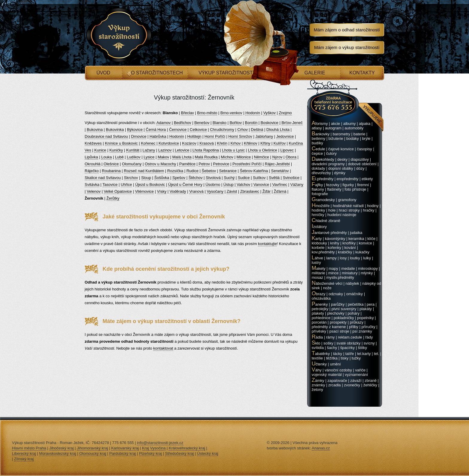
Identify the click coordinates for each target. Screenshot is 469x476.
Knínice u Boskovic (121, 143)
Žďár (267, 191)
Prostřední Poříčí (247, 164)
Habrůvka (158, 136)
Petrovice (221, 164)
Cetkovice (198, 130)
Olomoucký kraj (93, 453)
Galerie (315, 73)
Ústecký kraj (208, 453)
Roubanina (111, 171)
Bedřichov (182, 123)
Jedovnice (285, 136)
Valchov (243, 185)
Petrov (204, 164)
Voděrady (178, 191)
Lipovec (287, 150)
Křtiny (265, 143)
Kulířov (279, 143)
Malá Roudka (206, 157)
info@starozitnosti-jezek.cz (160, 443)
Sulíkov (259, 178)
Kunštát (133, 150)
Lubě (119, 157)
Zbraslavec (250, 191)
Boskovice (269, 123)
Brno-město (207, 113)
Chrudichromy (222, 130)
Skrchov (131, 178)
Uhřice (127, 185)
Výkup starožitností (226, 73)
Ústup (229, 185)
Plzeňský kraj (151, 453)
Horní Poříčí (215, 136)
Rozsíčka (175, 171)
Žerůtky (113, 198)
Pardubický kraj (122, 453)
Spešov (179, 178)
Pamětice (187, 164)
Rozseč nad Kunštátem (144, 171)
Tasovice (110, 185)
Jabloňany (264, 136)
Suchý (229, 178)
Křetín (222, 143)
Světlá (274, 178)
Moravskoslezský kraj (58, 453)
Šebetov (209, 171)
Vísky (162, 191)
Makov (163, 157)
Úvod (103, 73)
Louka (106, 157)
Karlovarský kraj (125, 448)
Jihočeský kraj (62, 448)
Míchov (227, 157)
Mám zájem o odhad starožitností (347, 30)
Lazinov (165, 150)
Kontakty (362, 73)
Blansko (220, 123)
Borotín (251, 123)
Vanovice (261, 185)
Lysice (149, 157)
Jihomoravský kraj (92, 448)
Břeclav (187, 113)
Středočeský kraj (179, 453)
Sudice (244, 178)
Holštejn (194, 136)
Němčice (262, 157)
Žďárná (280, 191)
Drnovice (139, 136)
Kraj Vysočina (154, 448)
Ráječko (92, 171)
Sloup (146, 178)
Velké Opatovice (118, 191)
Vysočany (215, 191)
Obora (291, 157)
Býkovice (135, 130)
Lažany (149, 150)
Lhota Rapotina (205, 150)
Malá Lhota (182, 157)
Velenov (94, 191)
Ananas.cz (321, 448)
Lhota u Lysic (233, 150)
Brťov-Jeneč (292, 123)
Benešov (202, 123)
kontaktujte (267, 244)
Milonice (244, 157)
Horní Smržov (240, 136)
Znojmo (285, 113)
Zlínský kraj (24, 459)
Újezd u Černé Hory (185, 185)
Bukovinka (115, 130)
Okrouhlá (93, 164)
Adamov (164, 123)
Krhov (236, 143)
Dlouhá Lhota (278, 130)
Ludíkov (134, 157)
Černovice (178, 130)
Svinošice (291, 178)
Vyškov (269, 113)
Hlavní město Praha (29, 448)
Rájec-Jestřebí (277, 164)
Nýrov (277, 157)
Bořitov (236, 123)
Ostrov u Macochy (160, 164)
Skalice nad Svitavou (103, 178)
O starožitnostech (157, 73)
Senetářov (280, 171)
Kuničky (116, 150)
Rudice (192, 171)
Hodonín (253, 113)
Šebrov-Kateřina (254, 171)
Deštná (257, 130)
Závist (232, 191)
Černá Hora (156, 130)
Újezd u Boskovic (150, 185)
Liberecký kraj (24, 453)
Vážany (297, 185)
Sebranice (228, 171)
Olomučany (132, 164)
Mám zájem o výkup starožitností (347, 47)
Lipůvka (91, 157)
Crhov (243, 130)
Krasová (207, 143)
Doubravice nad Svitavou (106, 136)
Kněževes (93, 143)
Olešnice (111, 164)
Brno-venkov (231, 113)
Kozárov (189, 143)
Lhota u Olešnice (263, 150)
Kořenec (148, 143)
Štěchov (195, 178)
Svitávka (92, 185)
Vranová (197, 191)
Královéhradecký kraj (187, 448)
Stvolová (213, 178)
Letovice (182, 150)
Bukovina (95, 130)
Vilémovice (144, 191)
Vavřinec (280, 185)
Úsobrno (213, 185)
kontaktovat (163, 348)
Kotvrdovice (169, 143)
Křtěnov (251, 143)
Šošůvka (162, 178)
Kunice (100, 150)
